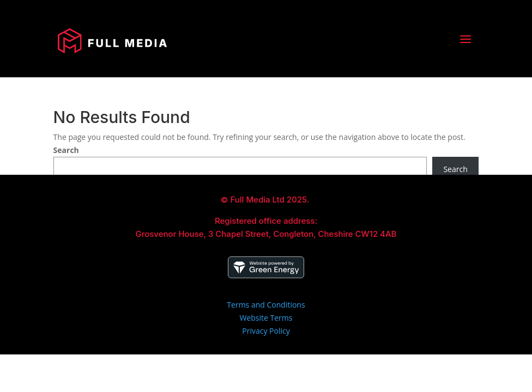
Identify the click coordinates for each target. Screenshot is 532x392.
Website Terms (266, 318)
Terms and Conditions (266, 305)
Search (66, 150)
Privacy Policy (266, 331)
